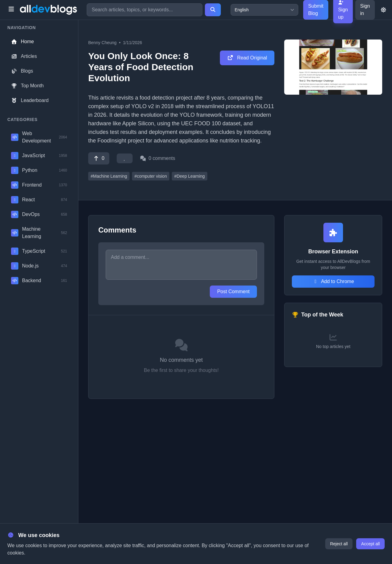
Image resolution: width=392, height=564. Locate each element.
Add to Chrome (333, 281)
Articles (24, 56)
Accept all (370, 544)
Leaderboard (30, 100)
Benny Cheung (102, 43)
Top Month (27, 86)
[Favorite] (125, 158)
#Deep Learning (190, 176)
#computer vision (151, 176)
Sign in (365, 10)
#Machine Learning (109, 176)
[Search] (213, 10)
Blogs (22, 71)
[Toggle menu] (11, 10)
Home (23, 42)
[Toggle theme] (383, 10)
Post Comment (233, 291)
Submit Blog (316, 10)
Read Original (247, 58)
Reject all (339, 544)
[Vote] (99, 158)
